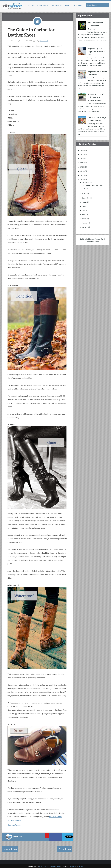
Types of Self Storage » (61, 5)
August (85, 202)
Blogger (97, 242)
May (84, 210)
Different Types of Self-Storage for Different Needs (96, 97)
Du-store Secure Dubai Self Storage (49, 866)
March (85, 219)
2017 (82, 167)
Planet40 (81, 866)
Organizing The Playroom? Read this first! (96, 52)
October (85, 194)
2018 (82, 163)
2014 (82, 179)
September (86, 198)
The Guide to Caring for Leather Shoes (31, 32)
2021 (82, 150)
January (85, 227)
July (84, 206)
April (84, 215)
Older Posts (65, 849)
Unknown (18, 837)
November (86, 183)
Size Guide (77, 5)
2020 (82, 154)
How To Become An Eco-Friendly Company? (96, 26)
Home (27, 5)
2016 (82, 171)
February (85, 223)
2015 (82, 175)
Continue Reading (15, 825)
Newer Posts (10, 849)
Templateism (73, 866)
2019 (82, 159)
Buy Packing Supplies (41, 5)
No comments (44, 41)
